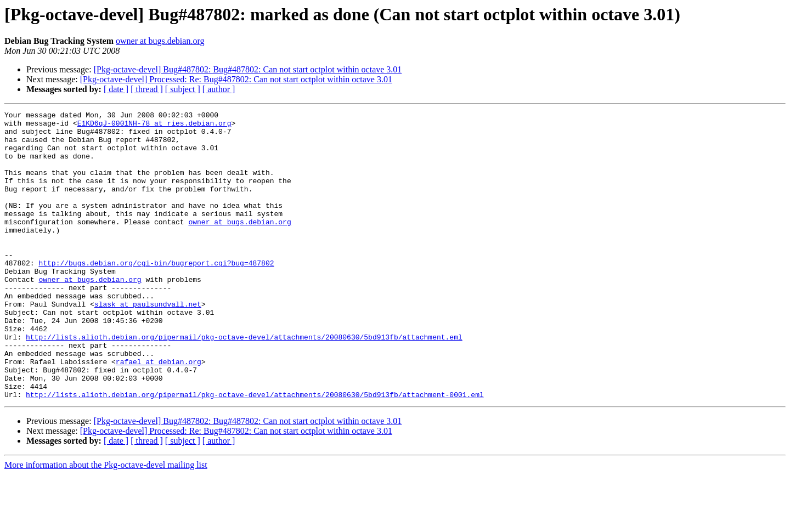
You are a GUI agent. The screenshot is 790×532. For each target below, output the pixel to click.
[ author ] (219, 89)
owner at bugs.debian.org (160, 41)
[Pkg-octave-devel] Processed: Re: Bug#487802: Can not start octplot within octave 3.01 (236, 79)
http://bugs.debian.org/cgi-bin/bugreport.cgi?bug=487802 (156, 294)
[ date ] (116, 89)
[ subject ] (183, 89)
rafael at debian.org (159, 412)
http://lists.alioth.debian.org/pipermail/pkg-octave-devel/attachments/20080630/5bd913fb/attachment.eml (244, 383)
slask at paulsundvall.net (148, 343)
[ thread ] (147, 89)
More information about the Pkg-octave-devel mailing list (106, 522)
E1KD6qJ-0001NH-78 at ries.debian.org (154, 126)
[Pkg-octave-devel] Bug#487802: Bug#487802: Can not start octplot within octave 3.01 (248, 69)
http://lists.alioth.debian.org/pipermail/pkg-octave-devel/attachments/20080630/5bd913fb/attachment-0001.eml (255, 452)
